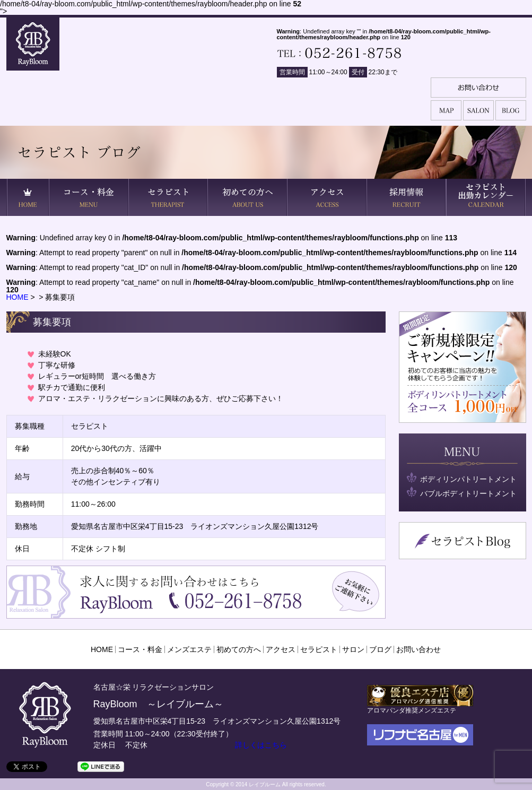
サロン (353, 649)
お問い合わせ (418, 649)
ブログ (380, 649)
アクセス (281, 649)
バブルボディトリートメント (468, 493)
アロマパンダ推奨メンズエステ (420, 706)
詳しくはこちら (261, 745)
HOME (18, 297)
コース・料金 (140, 649)
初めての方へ (239, 649)
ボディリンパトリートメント (468, 479)
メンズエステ (189, 649)
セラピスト (319, 649)
